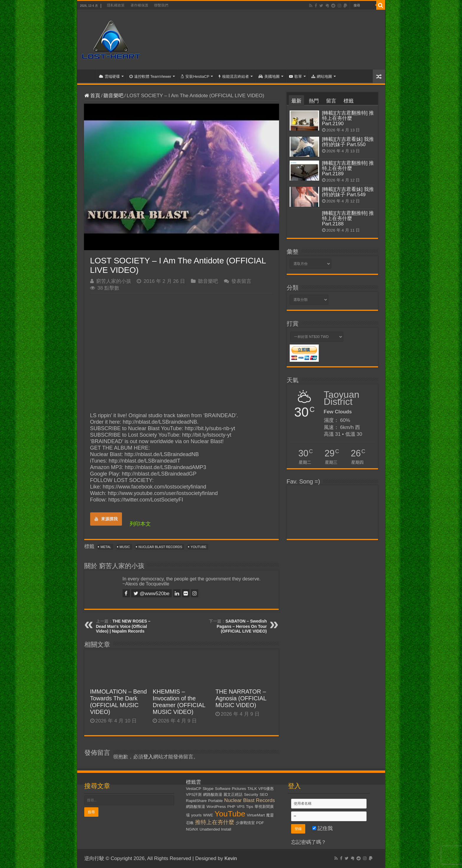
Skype (208, 789)
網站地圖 (322, 76)
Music (125, 547)
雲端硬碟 (109, 76)
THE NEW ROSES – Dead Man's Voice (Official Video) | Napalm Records (123, 626)
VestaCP (194, 789)
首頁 (88, 76)
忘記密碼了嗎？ (309, 842)
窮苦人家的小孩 (114, 281)
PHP (231, 807)
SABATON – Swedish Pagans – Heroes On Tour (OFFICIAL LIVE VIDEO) (242, 626)
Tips (250, 807)
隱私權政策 (116, 5)
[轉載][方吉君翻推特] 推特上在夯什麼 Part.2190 (348, 118)
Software (223, 789)
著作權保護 (139, 5)
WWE (208, 815)
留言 (331, 101)
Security (251, 794)
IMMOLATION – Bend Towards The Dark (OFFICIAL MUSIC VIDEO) (119, 702)
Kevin (231, 858)
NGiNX (192, 829)
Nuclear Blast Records (160, 547)
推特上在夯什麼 (215, 822)
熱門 (314, 101)
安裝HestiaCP (195, 76)
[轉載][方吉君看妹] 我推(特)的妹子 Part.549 (348, 192)
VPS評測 (194, 794)
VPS (241, 807)
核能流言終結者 (234, 76)
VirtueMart (256, 815)
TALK (252, 789)
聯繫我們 (161, 5)
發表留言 (241, 281)
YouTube (198, 547)
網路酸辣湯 (195, 807)
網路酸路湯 (213, 794)
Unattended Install (215, 829)
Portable (215, 801)
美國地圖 (269, 76)
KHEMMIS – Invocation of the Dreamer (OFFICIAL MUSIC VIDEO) (179, 702)
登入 (148, 757)
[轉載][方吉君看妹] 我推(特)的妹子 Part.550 (348, 142)
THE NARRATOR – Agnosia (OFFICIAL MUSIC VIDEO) (241, 698)
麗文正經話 (233, 794)
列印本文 (140, 524)
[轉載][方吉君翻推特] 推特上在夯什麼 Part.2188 (348, 218)
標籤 (349, 101)
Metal (106, 547)
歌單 (296, 76)
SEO (264, 794)
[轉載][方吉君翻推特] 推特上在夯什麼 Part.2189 (348, 168)
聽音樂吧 (113, 96)
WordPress (216, 807)
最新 (296, 101)
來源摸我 (106, 519)
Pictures (239, 789)
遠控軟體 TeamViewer (150, 76)
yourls (197, 815)
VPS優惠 (266, 789)
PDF (260, 823)
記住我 (322, 828)
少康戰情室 (245, 823)
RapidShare (196, 801)
